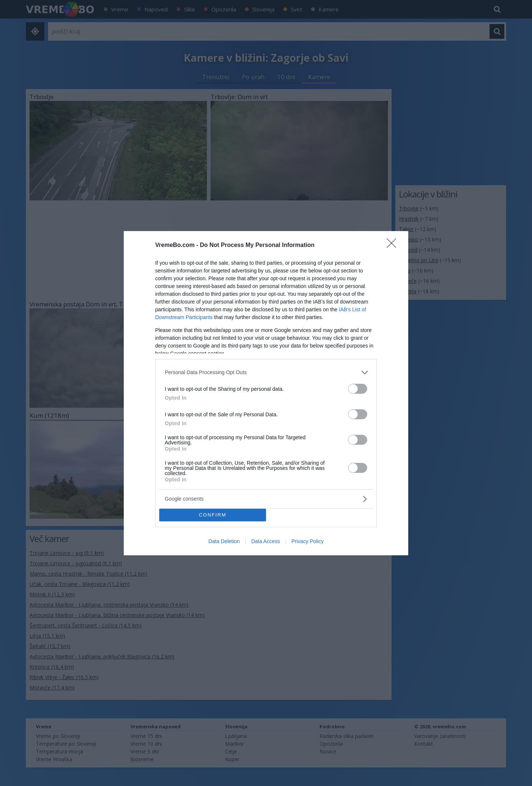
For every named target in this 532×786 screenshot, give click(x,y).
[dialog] (266, 393)
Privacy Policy (308, 541)
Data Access (266, 541)
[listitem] (266, 372)
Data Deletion (224, 541)
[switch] (358, 389)
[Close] (394, 245)
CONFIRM (213, 515)
